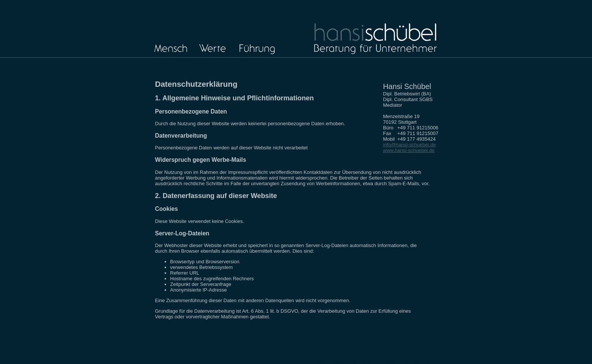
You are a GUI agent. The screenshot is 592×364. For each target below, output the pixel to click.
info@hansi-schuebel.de (410, 145)
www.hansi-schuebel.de (409, 150)
